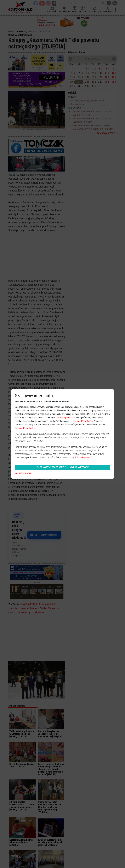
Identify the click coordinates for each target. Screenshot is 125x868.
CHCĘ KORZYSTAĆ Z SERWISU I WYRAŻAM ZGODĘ (63, 467)
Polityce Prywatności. (84, 457)
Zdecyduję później (23, 473)
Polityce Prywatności (83, 421)
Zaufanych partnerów (65, 418)
